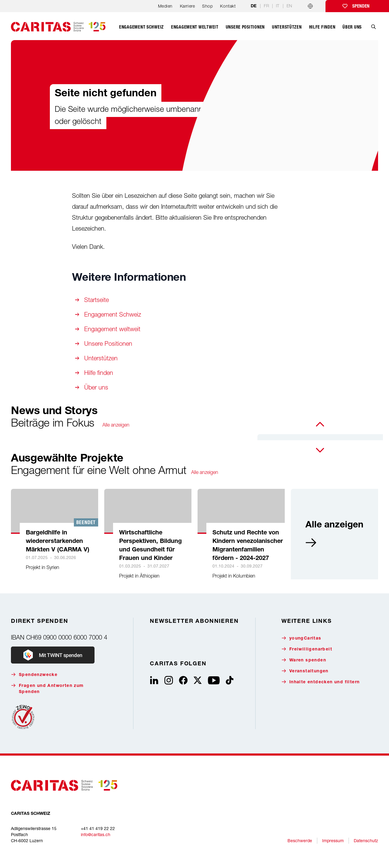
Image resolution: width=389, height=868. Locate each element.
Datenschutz (366, 841)
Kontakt (228, 6)
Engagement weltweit (112, 329)
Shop (207, 6)
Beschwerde (300, 841)
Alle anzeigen (116, 425)
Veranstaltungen (305, 671)
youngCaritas (301, 638)
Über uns (96, 387)
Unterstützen (101, 358)
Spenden (361, 6)
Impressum (333, 841)
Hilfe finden (99, 373)
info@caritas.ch (96, 834)
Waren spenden (304, 660)
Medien (165, 6)
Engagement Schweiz (113, 314)
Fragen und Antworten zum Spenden (47, 689)
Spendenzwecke (34, 675)
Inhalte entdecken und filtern (321, 682)
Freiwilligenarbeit (307, 649)
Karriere (187, 6)
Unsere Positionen (108, 343)
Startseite (96, 300)
